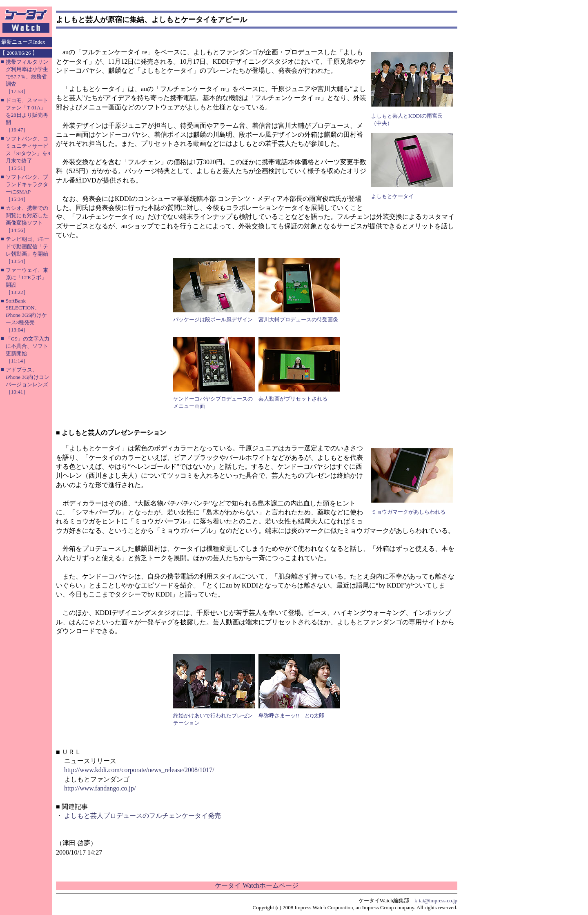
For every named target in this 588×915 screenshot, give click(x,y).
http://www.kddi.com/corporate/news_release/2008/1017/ (139, 770)
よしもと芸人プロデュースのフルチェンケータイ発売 (143, 816)
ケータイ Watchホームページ (256, 885)
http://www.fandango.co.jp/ (100, 788)
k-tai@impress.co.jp (436, 901)
